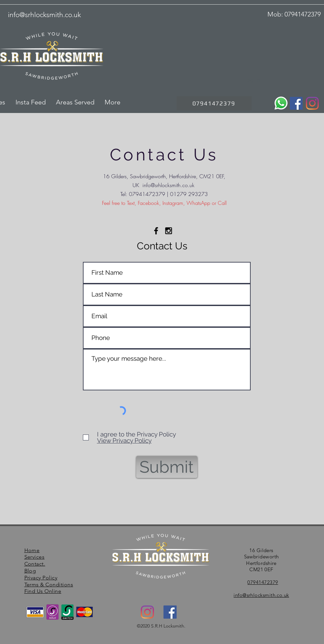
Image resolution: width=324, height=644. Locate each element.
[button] (73, 102)
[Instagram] (312, 103)
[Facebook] (296, 103)
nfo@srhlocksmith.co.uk (45, 15)
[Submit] (167, 467)
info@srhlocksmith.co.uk (168, 185)
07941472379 (303, 14)
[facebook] (170, 612)
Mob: (276, 14)
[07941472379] (214, 103)
